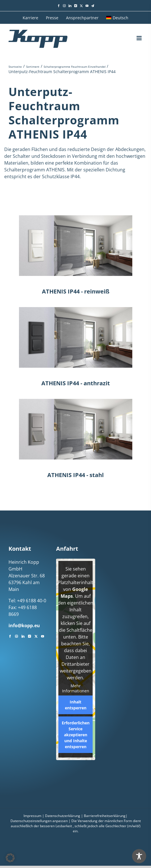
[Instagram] (16, 636)
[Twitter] (36, 636)
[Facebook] (10, 636)
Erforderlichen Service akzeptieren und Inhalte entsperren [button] (75, 735)
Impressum (32, 816)
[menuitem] (117, 18)
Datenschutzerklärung (63, 816)
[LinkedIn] (23, 636)
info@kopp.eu (24, 626)
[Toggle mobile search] (128, 38)
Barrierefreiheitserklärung (105, 816)
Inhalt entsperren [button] (75, 705)
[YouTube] (42, 636)
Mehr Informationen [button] (75, 688)
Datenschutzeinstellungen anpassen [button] (39, 821)
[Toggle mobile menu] (140, 38)
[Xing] (29, 636)
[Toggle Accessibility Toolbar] (139, 856)
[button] (10, 858)
